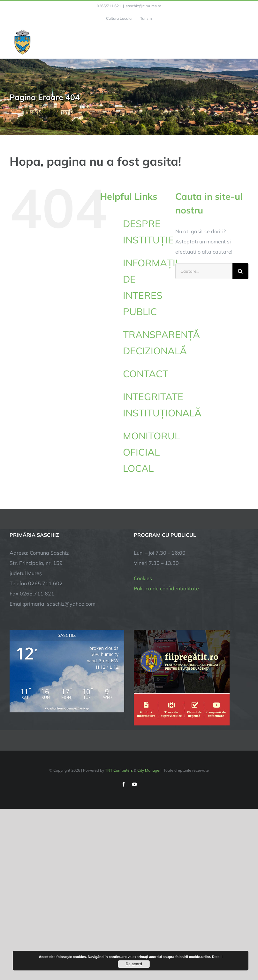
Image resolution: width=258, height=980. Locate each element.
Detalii (217, 957)
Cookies (143, 578)
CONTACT (146, 374)
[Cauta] (240, 271)
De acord (134, 964)
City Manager (149, 770)
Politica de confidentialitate (166, 588)
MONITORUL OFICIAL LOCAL (151, 452)
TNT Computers (119, 770)
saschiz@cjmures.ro (144, 6)
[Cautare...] (204, 271)
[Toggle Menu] (245, 42)
